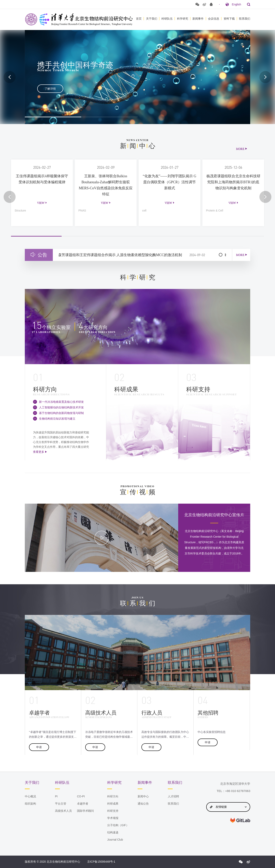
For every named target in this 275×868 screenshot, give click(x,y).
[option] (138, 77)
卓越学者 (83, 804)
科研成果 (113, 804)
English (236, 4)
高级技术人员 (63, 811)
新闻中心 (143, 796)
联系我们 (245, 19)
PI (56, 796)
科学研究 (183, 19)
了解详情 (50, 89)
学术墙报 (113, 818)
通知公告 (143, 804)
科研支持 (113, 811)
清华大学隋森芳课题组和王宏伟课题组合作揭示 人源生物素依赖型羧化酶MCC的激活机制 (118, 255)
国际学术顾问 (85, 811)
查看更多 (39, 452)
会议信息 (214, 19)
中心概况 (30, 796)
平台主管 (61, 804)
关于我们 (152, 19)
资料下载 (229, 19)
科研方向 (113, 796)
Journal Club (115, 840)
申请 (39, 747)
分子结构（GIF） (118, 825)
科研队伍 (167, 19)
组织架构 (30, 804)
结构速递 (113, 832)
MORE (240, 149)
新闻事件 (198, 19)
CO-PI (81, 796)
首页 (139, 19)
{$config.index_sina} (248, 862)
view (41, 203)
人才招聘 (173, 796)
